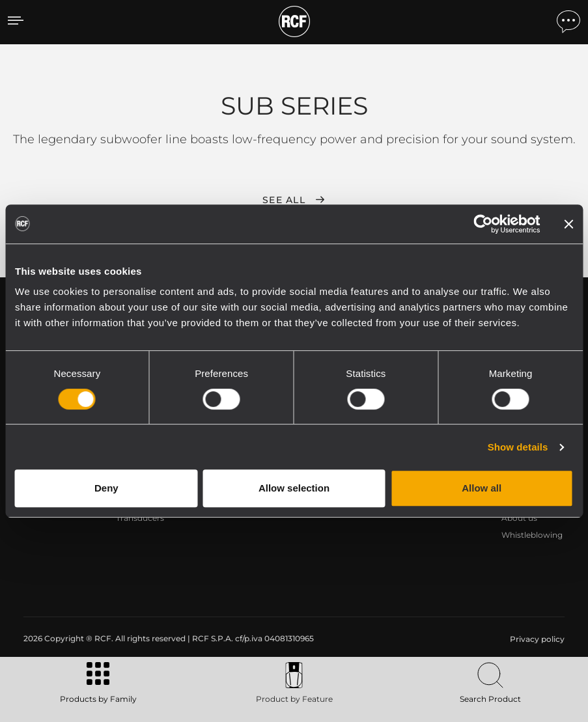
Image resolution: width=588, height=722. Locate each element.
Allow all (482, 488)
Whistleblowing (532, 535)
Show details (518, 447)
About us (519, 518)
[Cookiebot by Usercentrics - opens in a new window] (483, 224)
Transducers (140, 518)
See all (284, 200)
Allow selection (294, 488)
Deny (106, 488)
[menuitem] (536, 639)
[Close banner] (568, 224)
